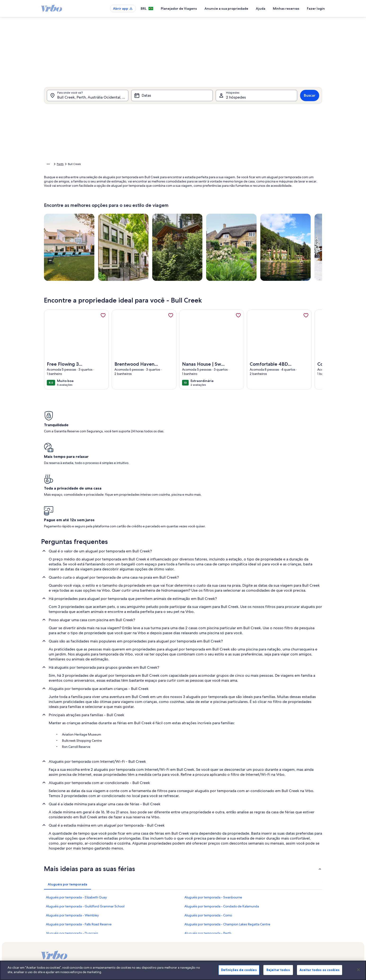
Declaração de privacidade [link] (156, 932)
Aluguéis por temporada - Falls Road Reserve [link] (79, 845)
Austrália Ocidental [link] (128, 165)
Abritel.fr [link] (242, 909)
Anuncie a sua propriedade (226, 9)
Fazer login (316, 9)
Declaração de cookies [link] (153, 939)
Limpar (259, 232)
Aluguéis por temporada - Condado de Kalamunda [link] (222, 827)
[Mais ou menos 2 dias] (180, 218)
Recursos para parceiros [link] (56, 924)
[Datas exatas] (144, 218)
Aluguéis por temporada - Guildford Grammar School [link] (85, 827)
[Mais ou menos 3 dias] (197, 218)
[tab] (170, 115)
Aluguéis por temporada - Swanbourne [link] (213, 818)
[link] (103, 323)
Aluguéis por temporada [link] (81, 165)
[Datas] (172, 102)
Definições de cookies (239, 971)
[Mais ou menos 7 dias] (215, 218)
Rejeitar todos (278, 971)
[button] (198, 153)
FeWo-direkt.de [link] (247, 916)
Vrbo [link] (240, 901)
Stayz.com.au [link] (245, 932)
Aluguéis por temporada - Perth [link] (208, 854)
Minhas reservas (286, 9)
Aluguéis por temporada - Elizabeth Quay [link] (76, 818)
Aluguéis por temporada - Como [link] (208, 836)
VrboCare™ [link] (48, 909)
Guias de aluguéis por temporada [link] (63, 932)
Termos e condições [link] (152, 924)
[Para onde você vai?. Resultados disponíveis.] (88, 102)
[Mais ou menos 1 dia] (163, 218)
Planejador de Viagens (179, 9)
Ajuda (261, 9)
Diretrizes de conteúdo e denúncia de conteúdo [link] (170, 947)
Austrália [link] (106, 165)
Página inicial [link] (52, 165)
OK (277, 232)
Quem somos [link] (147, 901)
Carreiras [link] (144, 909)
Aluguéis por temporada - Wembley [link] (72, 836)
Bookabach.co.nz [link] (247, 924)
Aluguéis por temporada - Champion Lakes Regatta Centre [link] (227, 845)
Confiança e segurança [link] (56, 916)
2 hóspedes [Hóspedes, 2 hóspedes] (236, 103)
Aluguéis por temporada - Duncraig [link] (72, 854)
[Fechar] (358, 971)
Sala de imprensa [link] (150, 916)
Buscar (310, 102)
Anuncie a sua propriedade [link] (59, 901)
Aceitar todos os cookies (320, 971)
